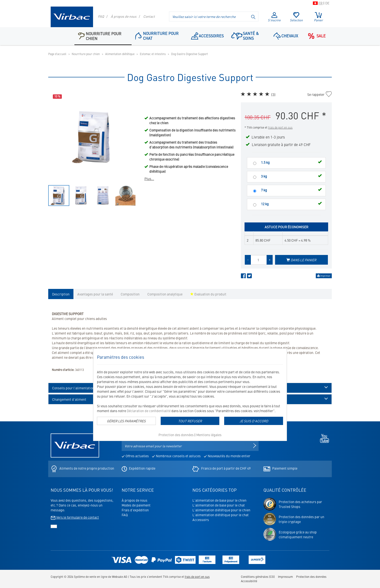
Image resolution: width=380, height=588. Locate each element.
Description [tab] (61, 294)
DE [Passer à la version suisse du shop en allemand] (327, 3)
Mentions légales (209, 435)
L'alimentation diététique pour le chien (221, 510)
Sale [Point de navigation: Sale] (316, 36)
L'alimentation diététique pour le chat (221, 515)
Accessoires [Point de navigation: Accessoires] (207, 36)
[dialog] (190, 395)
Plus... (149, 179)
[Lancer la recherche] (253, 16)
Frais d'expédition (135, 510)
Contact (149, 16)
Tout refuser (190, 421)
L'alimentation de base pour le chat (219, 505)
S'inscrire (274, 17)
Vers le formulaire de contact (75, 517)
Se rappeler (316, 94)
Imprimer (324, 276)
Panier (318, 17)
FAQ (101, 16)
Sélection (296, 17)
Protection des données (176, 435)
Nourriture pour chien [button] (100, 36)
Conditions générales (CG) (258, 577)
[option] (94, 137)
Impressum (285, 577)
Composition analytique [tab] (165, 294)
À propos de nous (124, 16)
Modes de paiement (136, 505)
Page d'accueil (57, 54)
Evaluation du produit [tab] (208, 294)
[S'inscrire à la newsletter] (255, 446)
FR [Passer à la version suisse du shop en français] (321, 3)
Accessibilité (249, 581)
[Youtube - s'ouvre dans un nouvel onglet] (323, 438)
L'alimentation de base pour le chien (219, 500)
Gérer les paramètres (126, 421)
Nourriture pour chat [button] (157, 36)
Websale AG (120, 577)
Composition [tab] (130, 294)
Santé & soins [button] (245, 36)
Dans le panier (301, 260)
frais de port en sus (280, 127)
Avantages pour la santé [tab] (95, 294)
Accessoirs (201, 520)
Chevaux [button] (286, 36)
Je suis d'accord (254, 421)
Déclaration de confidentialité (149, 411)
